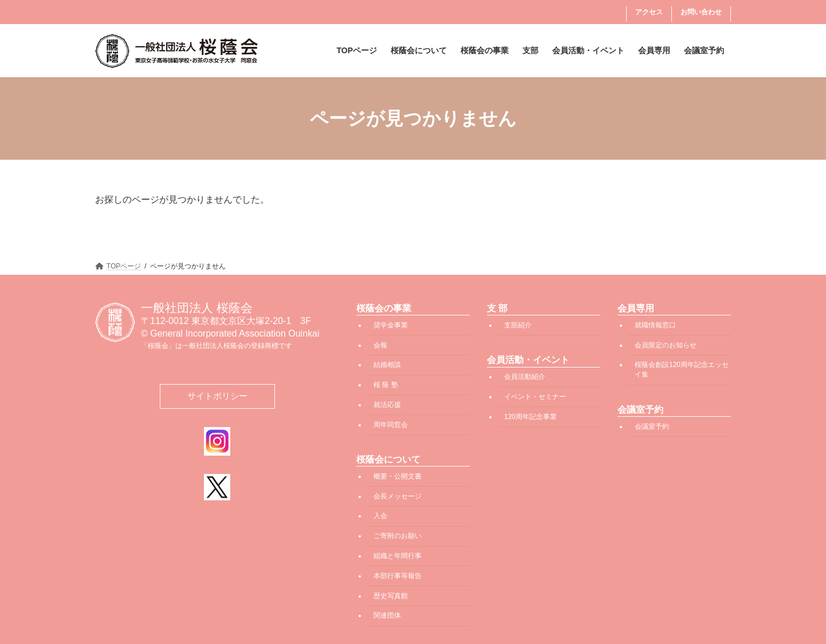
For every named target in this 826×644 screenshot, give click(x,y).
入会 (380, 516)
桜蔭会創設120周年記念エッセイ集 (682, 370)
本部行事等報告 (398, 575)
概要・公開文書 (398, 476)
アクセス (649, 12)
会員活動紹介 (525, 377)
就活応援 (387, 404)
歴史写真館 (391, 595)
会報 (380, 345)
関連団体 (387, 615)
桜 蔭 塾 (386, 385)
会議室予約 (652, 426)
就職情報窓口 (655, 325)
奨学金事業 (391, 325)
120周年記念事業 (530, 416)
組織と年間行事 (398, 556)
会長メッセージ (398, 496)
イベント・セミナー (535, 396)
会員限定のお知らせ (666, 345)
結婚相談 (387, 365)
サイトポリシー (217, 396)
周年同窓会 (391, 424)
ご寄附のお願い (398, 536)
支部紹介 (518, 325)
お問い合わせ (701, 12)
